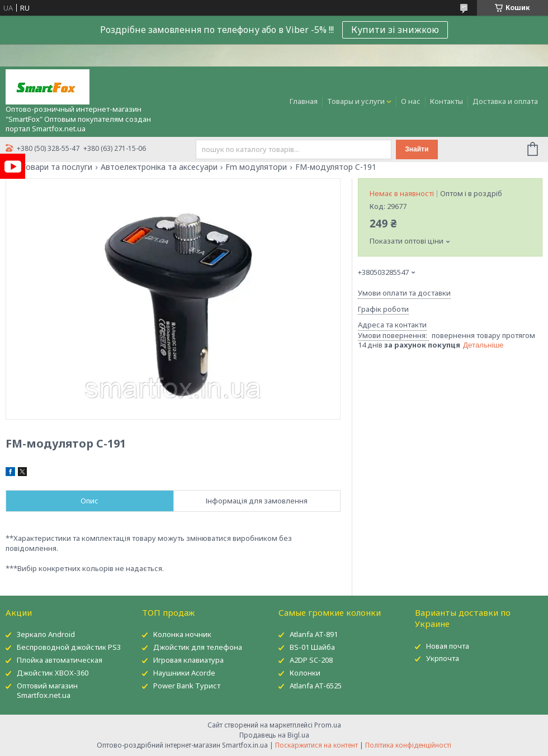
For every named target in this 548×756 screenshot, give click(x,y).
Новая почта (448, 646)
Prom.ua (328, 725)
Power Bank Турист (187, 686)
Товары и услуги (356, 101)
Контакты (447, 101)
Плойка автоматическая (60, 660)
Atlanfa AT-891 (314, 634)
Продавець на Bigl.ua (274, 735)
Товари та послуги (57, 167)
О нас (411, 101)
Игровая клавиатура (188, 660)
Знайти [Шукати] (417, 149)
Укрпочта (443, 658)
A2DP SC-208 (311, 660)
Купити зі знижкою (395, 30)
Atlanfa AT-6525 (316, 686)
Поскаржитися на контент (316, 745)
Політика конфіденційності (408, 745)
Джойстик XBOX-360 (53, 673)
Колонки (305, 673)
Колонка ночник (182, 634)
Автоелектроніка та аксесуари (159, 167)
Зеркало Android (46, 634)
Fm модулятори (256, 167)
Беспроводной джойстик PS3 (69, 647)
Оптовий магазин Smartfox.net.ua (47, 690)
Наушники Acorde (184, 673)
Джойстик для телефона (198, 647)
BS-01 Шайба (312, 647)
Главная (304, 101)
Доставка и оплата (505, 101)
